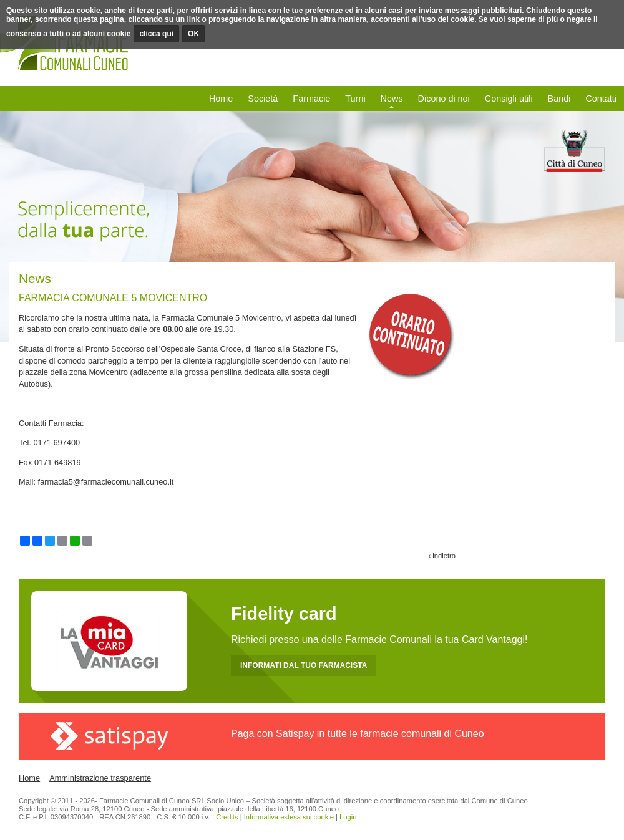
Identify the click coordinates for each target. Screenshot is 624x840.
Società (263, 99)
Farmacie (311, 99)
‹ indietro (442, 556)
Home (221, 99)
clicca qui (156, 34)
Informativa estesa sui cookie (289, 817)
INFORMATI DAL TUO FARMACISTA (304, 665)
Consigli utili (509, 99)
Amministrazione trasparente (100, 778)
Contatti (601, 99)
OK (193, 34)
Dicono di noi (444, 99)
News (392, 99)
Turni (355, 99)
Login (348, 817)
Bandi (559, 99)
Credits (227, 817)
